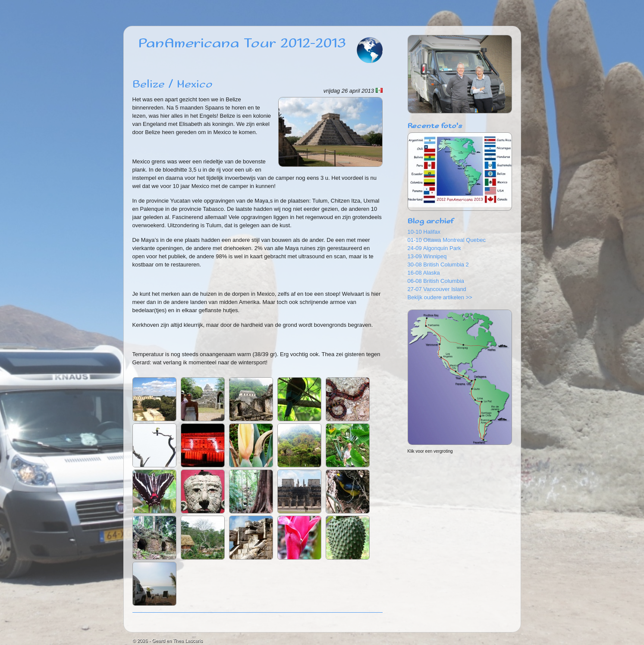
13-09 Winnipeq (427, 256)
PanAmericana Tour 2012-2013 (242, 44)
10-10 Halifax (424, 232)
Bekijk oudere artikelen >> (440, 297)
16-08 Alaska (424, 273)
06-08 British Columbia (436, 281)
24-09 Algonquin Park (434, 248)
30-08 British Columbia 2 (438, 265)
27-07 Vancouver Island (437, 289)
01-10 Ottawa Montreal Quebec (447, 240)
